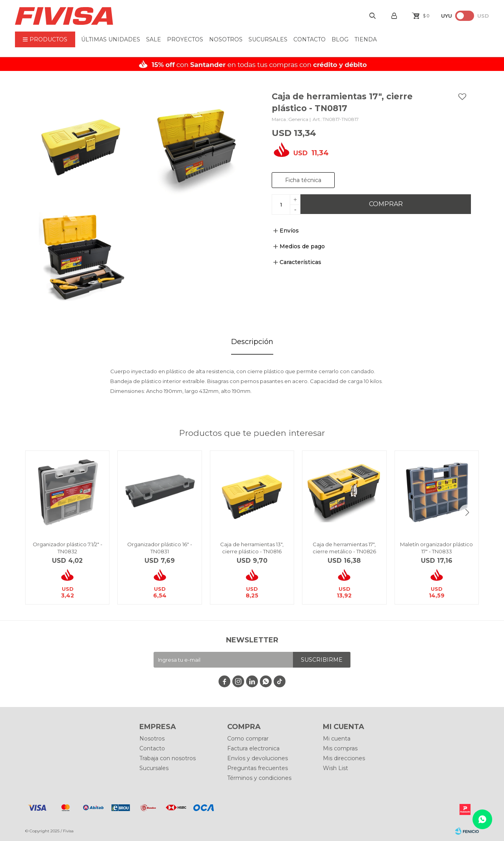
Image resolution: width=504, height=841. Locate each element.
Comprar (386, 204)
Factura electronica (253, 748)
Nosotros (226, 39)
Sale (154, 39)
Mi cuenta (337, 739)
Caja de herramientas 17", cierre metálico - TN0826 (344, 548)
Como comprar (248, 739)
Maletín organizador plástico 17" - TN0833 (436, 548)
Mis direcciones (344, 758)
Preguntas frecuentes (258, 768)
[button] (467, 512)
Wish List (335, 768)
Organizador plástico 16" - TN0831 (160, 548)
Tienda (366, 39)
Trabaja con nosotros (168, 758)
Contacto (309, 39)
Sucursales (268, 39)
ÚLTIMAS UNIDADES (111, 39)
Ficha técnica (303, 180)
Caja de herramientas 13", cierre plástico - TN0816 (252, 548)
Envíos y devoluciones (258, 758)
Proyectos (185, 39)
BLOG (340, 39)
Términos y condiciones (259, 778)
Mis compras (340, 748)
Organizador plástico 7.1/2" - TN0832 (68, 548)
